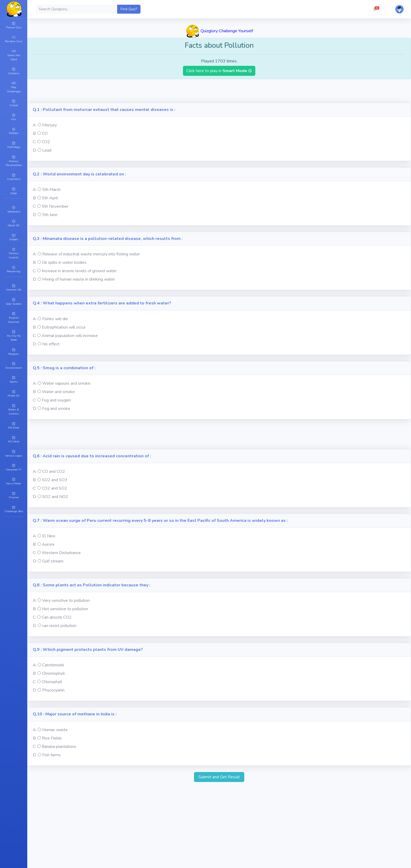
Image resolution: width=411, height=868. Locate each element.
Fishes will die (55, 319)
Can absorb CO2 (57, 617)
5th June (50, 215)
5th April (50, 198)
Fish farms (52, 755)
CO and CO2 (54, 471)
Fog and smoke (56, 409)
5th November (55, 206)
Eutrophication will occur (64, 327)
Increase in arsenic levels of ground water (79, 271)
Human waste (55, 730)
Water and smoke (58, 392)
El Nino (49, 536)
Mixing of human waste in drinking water (79, 279)
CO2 (46, 142)
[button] (375, 9)
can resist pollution (59, 626)
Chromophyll (53, 673)
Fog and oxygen (56, 400)
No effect (51, 344)
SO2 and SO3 (55, 480)
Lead (47, 150)
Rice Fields (52, 738)
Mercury (50, 125)
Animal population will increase (70, 336)
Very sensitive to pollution (66, 601)
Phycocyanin (53, 690)
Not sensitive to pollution (65, 609)
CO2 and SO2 (54, 488)
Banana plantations (59, 747)
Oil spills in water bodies (64, 262)
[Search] (77, 9)
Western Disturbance (61, 553)
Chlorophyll (52, 682)
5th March (51, 190)
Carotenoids (53, 665)
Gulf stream (53, 561)
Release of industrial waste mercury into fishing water (91, 254)
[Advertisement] (219, 91)
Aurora (48, 544)
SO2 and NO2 (55, 497)
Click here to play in (219, 71)
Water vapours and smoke (66, 383)
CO (45, 133)
